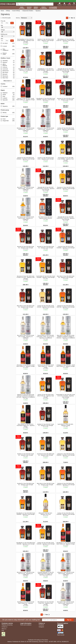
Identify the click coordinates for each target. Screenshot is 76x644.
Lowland (8, 98)
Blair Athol (8, 78)
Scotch (29, 8)
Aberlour (8, 63)
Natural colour (8, 54)
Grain (8, 119)
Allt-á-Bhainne (8, 65)
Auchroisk (8, 69)
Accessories (53, 8)
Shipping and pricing (7, 625)
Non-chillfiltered (8, 50)
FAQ (3, 631)
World (36, 8)
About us (4, 629)
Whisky (8, 113)
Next (73, 18)
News (22, 8)
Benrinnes (8, 76)
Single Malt (8, 121)
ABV (2, 39)
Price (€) (3, 21)
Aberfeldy (8, 61)
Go (12, 23)
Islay (8, 96)
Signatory (8, 106)
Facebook (41, 625)
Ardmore (8, 67)
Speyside (8, 100)
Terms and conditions (26, 625)
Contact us (4, 627)
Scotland (8, 87)
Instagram (41, 627)
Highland (8, 93)
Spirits (44, 8)
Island (8, 95)
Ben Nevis (8, 73)
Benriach (8, 74)
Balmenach (8, 71)
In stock (8, 46)
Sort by (18, 18)
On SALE (8, 43)
